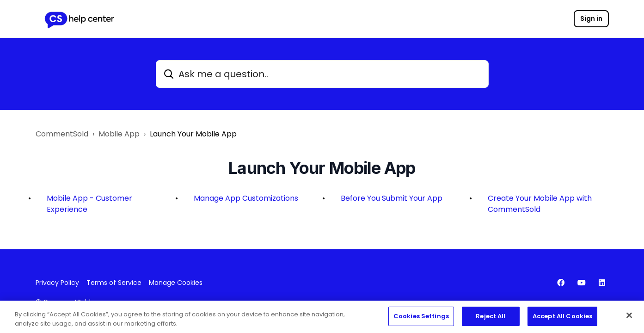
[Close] (629, 317)
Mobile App (119, 134)
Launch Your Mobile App (193, 134)
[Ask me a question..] (322, 74)
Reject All (491, 318)
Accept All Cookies (562, 318)
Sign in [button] (591, 18)
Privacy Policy (57, 283)
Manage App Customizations (246, 198)
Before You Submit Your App (392, 198)
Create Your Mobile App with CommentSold (540, 204)
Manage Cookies (176, 283)
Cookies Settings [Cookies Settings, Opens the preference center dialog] (421, 318)
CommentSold (62, 134)
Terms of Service (114, 283)
